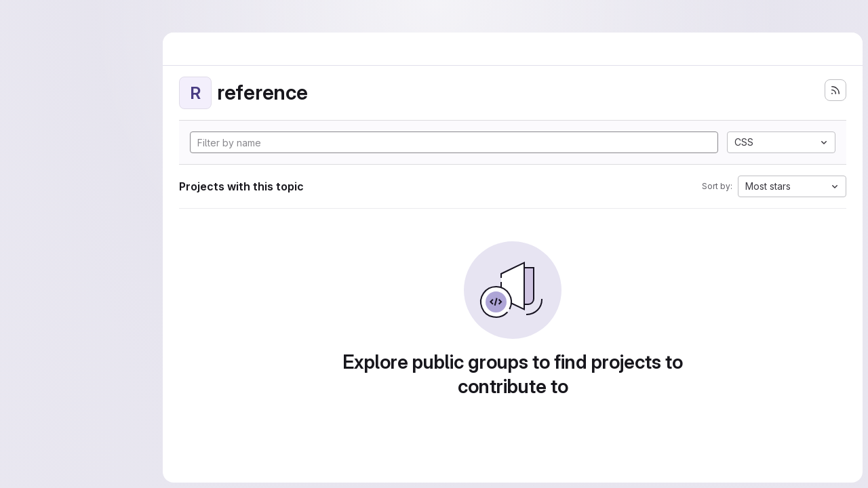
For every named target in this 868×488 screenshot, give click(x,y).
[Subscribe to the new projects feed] (835, 90)
